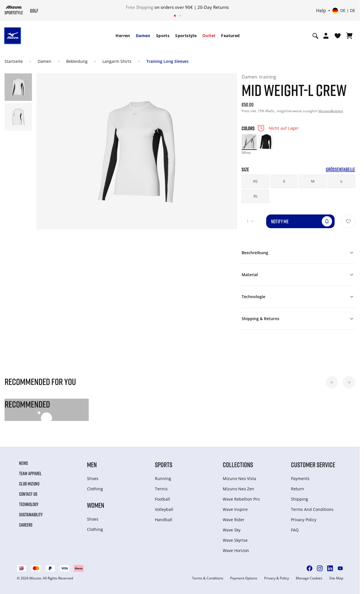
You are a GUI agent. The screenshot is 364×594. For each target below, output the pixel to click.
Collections (238, 464)
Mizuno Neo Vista (239, 478)
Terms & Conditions (208, 578)
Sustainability (31, 515)
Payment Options (244, 578)
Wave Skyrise (235, 540)
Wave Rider (234, 520)
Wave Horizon (236, 550)
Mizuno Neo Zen (238, 489)
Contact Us (28, 494)
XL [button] (255, 196)
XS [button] (255, 181)
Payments (300, 478)
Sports (163, 36)
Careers (26, 525)
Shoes (93, 478)
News (24, 463)
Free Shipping (139, 7)
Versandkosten (331, 111)
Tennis (161, 489)
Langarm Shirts (117, 61)
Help (321, 11)
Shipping (300, 499)
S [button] (284, 181)
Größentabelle (340, 169)
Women (96, 505)
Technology (29, 504)
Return (298, 489)
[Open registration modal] (326, 36)
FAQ (295, 530)
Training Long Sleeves (167, 61)
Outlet (209, 36)
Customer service (313, 464)
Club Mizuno (29, 484)
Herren (123, 36)
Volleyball (164, 509)
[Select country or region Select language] (344, 11)
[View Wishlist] (338, 36)
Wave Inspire (235, 509)
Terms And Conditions (312, 509)
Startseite (14, 61)
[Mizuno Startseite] (14, 10)
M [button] (313, 181)
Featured (230, 36)
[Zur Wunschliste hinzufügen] (348, 221)
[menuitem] (123, 36)
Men (92, 464)
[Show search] (315, 36)
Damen (143, 36)
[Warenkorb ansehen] (349, 36)
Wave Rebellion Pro (241, 499)
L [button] (341, 181)
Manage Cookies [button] (309, 578)
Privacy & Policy (277, 578)
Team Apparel (30, 473)
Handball (164, 520)
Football (162, 499)
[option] (249, 142)
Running (163, 478)
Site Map (336, 578)
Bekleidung (77, 61)
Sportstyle (186, 36)
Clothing (95, 489)
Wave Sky (232, 530)
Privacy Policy (304, 520)
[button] (332, 382)
